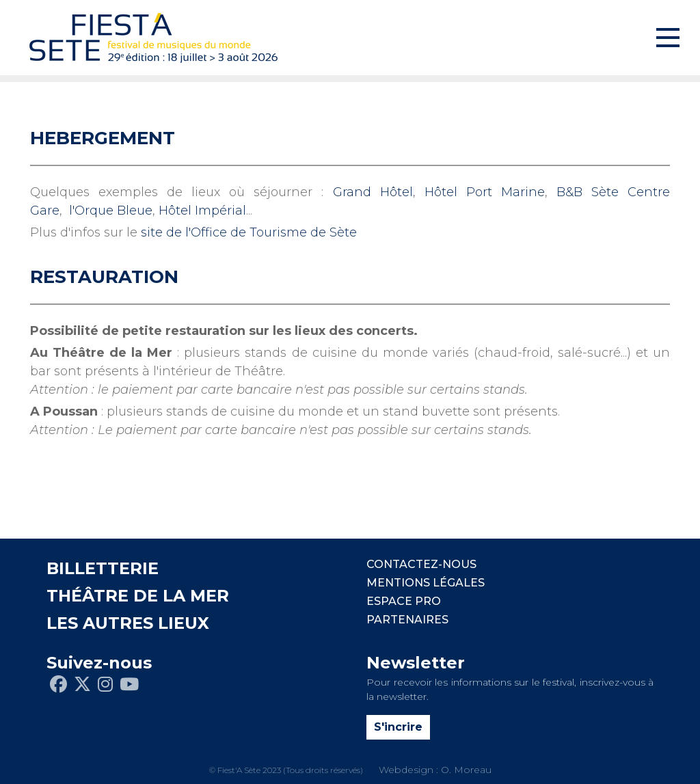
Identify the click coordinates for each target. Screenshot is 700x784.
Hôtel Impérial (202, 211)
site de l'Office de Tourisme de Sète (249, 232)
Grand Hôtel (373, 192)
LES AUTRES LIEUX (128, 623)
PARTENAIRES (407, 620)
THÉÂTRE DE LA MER (138, 596)
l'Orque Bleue (111, 211)
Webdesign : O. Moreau (435, 770)
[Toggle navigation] (668, 38)
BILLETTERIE (103, 568)
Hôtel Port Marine (485, 192)
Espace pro (404, 601)
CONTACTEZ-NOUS (421, 564)
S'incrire (398, 727)
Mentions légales (426, 583)
